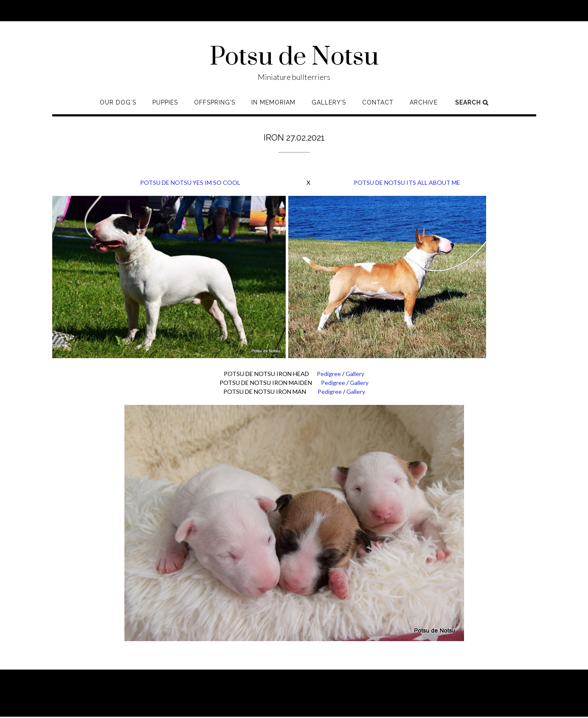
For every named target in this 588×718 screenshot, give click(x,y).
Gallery (355, 374)
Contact (378, 102)
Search (472, 102)
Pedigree (329, 374)
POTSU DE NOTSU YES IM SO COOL (146, 182)
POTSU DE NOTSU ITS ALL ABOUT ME (407, 182)
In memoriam (273, 102)
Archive (424, 102)
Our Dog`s (118, 102)
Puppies (165, 102)
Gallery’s (329, 102)
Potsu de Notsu (294, 57)
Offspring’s (215, 102)
